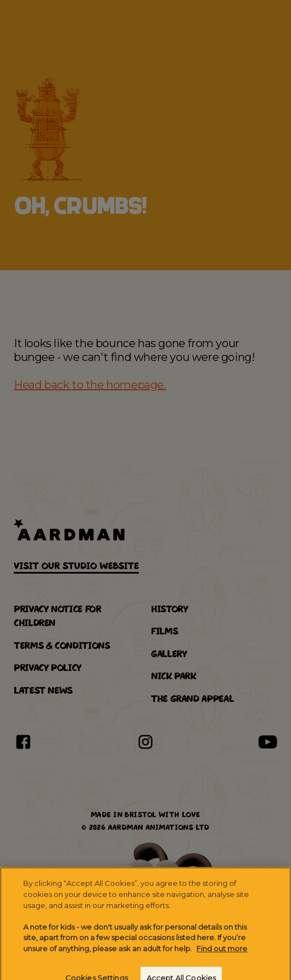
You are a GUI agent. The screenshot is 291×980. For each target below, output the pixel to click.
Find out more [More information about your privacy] (222, 954)
